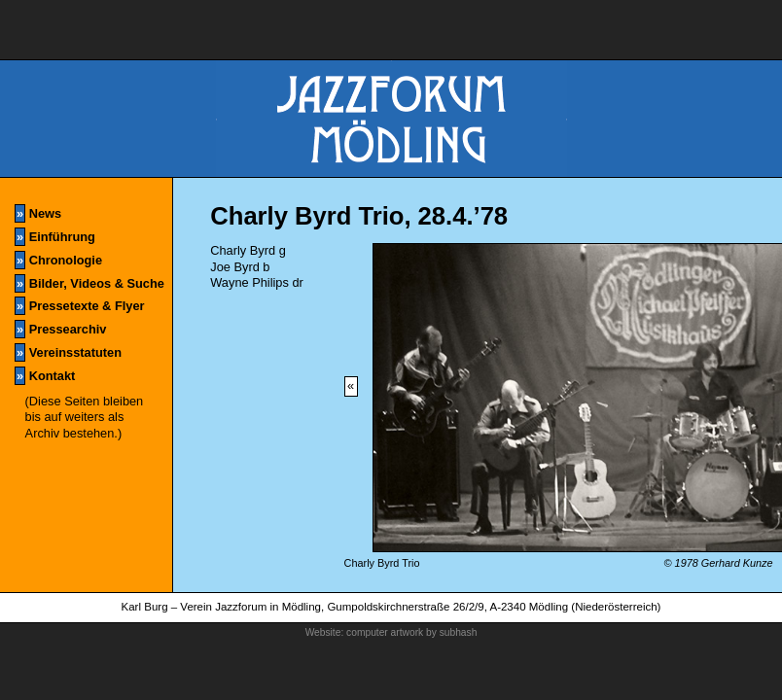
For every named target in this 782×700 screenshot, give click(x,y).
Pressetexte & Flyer (79, 306)
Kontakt (45, 376)
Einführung (55, 237)
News (38, 213)
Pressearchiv (60, 329)
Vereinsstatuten (68, 352)
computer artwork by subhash (411, 632)
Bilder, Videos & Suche (89, 283)
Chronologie (58, 260)
